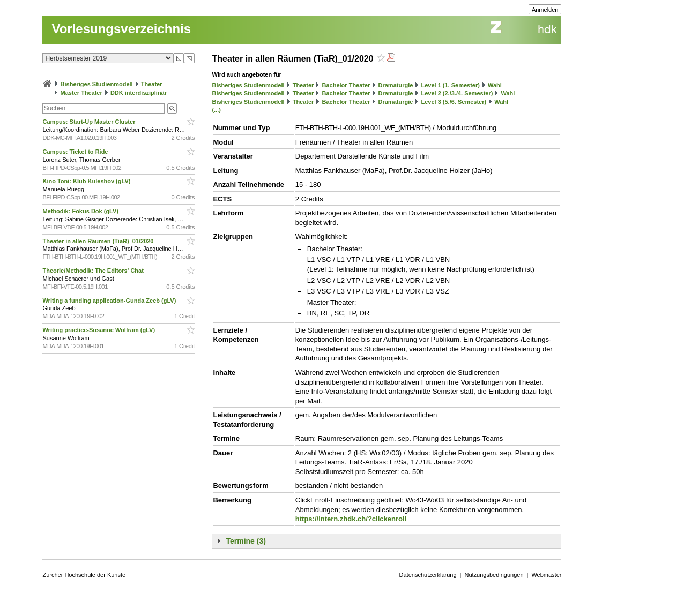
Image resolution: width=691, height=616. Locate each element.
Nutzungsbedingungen (494, 575)
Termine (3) (246, 541)
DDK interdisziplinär (139, 93)
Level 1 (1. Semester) (450, 85)
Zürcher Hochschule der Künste (84, 575)
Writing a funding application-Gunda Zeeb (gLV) (110, 301)
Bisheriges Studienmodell (97, 84)
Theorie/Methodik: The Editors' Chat (94, 271)
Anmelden (545, 10)
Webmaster (546, 575)
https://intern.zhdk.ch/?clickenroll (351, 519)
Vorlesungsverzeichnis (121, 29)
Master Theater (81, 93)
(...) (216, 110)
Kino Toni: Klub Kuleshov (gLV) (87, 181)
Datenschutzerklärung (428, 575)
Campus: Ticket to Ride (76, 152)
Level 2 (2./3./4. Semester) (457, 93)
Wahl (495, 85)
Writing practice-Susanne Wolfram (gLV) (99, 330)
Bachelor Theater (346, 85)
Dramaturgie (396, 85)
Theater (152, 84)
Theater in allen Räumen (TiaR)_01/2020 (99, 241)
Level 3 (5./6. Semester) (454, 102)
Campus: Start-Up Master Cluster (90, 122)
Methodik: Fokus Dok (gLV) (81, 211)
